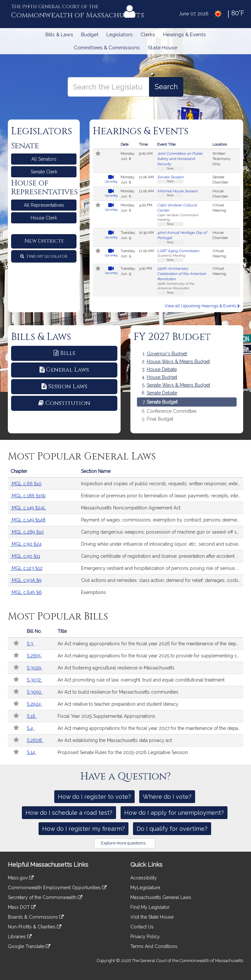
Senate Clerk (44, 172)
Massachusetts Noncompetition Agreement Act (131, 508)
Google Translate (29, 946)
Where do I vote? (167, 797)
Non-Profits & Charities (35, 927)
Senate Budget (162, 402)
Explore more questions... (125, 843)
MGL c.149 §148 (28, 520)
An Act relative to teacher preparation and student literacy (118, 704)
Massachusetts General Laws (161, 897)
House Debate (162, 369)
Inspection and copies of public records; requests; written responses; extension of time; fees (162, 484)
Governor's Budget (167, 354)
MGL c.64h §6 (26, 592)
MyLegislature (145, 888)
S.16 (32, 716)
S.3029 (35, 668)
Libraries (20, 937)
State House (162, 48)
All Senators (44, 159)
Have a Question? (126, 777)
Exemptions (93, 592)
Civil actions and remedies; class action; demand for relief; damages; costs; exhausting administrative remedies (162, 580)
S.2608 (35, 740)
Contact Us (142, 927)
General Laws (64, 370)
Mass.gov (21, 878)
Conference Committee (172, 411)
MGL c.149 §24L (28, 508)
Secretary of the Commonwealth (45, 897)
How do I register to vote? (94, 797)
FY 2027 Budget (172, 337)
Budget (90, 35)
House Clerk (44, 218)
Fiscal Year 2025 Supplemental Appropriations (106, 716)
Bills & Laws (59, 35)
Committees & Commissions (107, 48)
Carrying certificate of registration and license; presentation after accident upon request (162, 556)
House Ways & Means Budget (178, 361)
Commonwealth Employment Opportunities (57, 888)
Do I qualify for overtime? (172, 829)
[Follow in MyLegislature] (98, 154)
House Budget (162, 377)
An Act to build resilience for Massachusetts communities (118, 692)
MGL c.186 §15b (28, 496)
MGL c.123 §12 (26, 568)
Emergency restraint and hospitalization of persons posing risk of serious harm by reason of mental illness (162, 568)
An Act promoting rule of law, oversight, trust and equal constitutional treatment (141, 680)
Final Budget (160, 419)
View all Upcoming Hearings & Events (202, 306)
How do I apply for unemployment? (174, 813)
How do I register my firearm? (84, 829)
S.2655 (34, 656)
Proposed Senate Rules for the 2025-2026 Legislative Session (123, 752)
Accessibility (144, 878)
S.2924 (34, 704)
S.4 (31, 728)
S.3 (31, 644)
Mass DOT (22, 907)
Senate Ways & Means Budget (178, 385)
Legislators (120, 35)
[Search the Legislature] (166, 87)
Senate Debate (162, 393)
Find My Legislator (44, 256)
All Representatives (44, 205)
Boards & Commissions (36, 917)
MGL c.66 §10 (26, 484)
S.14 (32, 752)
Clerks (148, 35)
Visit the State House (152, 917)
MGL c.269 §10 (27, 532)
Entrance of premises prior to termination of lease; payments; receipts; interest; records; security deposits (162, 496)
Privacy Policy (145, 937)
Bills (64, 353)
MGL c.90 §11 (25, 556)
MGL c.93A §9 (26, 580)
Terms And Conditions (154, 946)
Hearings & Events (184, 35)
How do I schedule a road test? (69, 813)
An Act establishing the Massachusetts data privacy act (115, 740)
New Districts (44, 241)
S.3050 (35, 692)
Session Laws (64, 386)
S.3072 (34, 680)
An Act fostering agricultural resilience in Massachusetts (116, 668)
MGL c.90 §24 (26, 544)
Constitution (64, 403)
